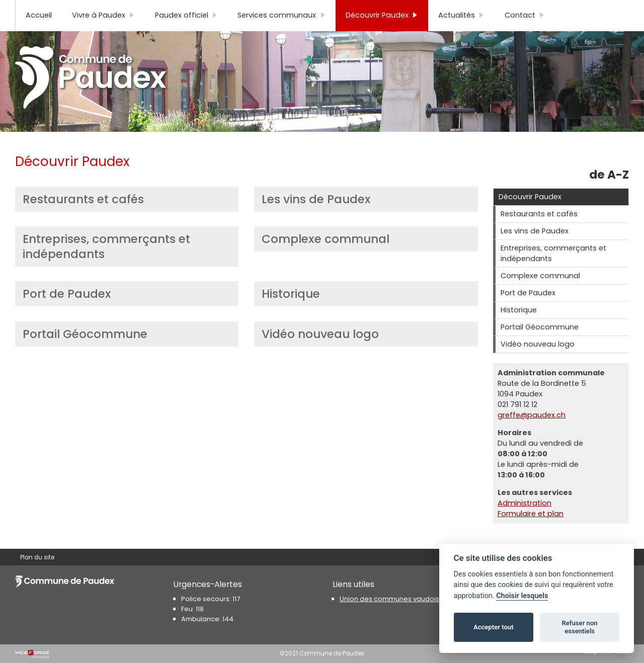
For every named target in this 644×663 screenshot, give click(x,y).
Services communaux (281, 32)
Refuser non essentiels (579, 627)
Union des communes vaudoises (393, 599)
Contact (525, 32)
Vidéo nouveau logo (320, 351)
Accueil (39, 32)
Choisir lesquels (522, 596)
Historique (291, 310)
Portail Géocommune (85, 351)
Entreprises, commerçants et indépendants (106, 263)
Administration (525, 520)
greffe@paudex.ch (532, 432)
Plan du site (37, 9)
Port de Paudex (67, 310)
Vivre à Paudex (103, 32)
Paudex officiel (186, 32)
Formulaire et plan (531, 530)
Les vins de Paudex (316, 216)
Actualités (461, 32)
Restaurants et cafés (83, 216)
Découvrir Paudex (382, 32)
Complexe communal (326, 256)
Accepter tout (494, 627)
